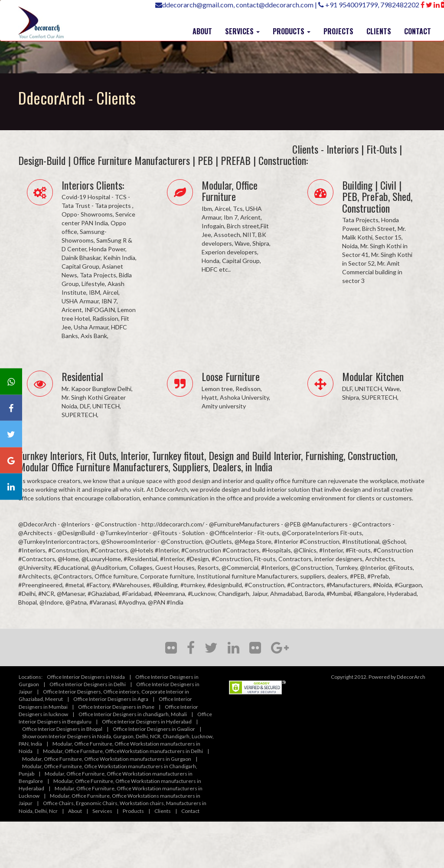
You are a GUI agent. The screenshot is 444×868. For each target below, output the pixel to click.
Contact (190, 811)
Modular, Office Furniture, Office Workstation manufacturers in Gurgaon (107, 759)
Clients (163, 811)
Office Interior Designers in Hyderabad (147, 722)
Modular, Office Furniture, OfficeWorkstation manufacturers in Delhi (123, 751)
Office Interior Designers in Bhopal (62, 729)
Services (102, 811)
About (75, 811)
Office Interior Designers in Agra (111, 699)
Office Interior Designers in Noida (86, 677)
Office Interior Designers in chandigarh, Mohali (133, 714)
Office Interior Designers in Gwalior (154, 729)
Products (133, 811)
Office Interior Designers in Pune (116, 707)
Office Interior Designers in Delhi (88, 684)
